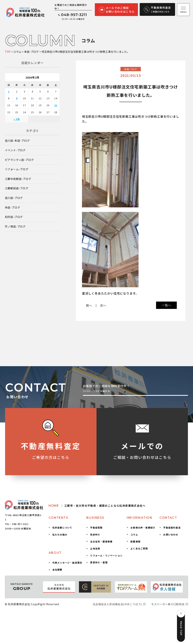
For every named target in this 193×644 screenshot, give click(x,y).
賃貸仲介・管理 (99, 562)
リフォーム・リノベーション (106, 555)
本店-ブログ (13, 207)
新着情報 (135, 541)
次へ (103, 305)
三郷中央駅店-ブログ (18, 179)
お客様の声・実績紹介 (143, 527)
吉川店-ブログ (14, 198)
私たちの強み (60, 534)
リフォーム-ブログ (17, 169)
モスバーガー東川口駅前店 (168, 604)
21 (56, 105)
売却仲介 (95, 534)
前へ (89, 305)
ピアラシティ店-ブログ (19, 160)
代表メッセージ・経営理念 (67, 563)
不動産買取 (96, 527)
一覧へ (166, 305)
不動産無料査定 (172, 527)
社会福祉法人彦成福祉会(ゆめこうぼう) (117, 604)
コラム (134, 534)
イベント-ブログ (15, 150)
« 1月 (17, 119)
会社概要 (57, 570)
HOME (97, 506)
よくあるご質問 (139, 548)
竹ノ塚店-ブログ (15, 227)
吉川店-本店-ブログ (17, 141)
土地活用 (95, 548)
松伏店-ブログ (14, 217)
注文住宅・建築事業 (101, 541)
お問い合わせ (171, 534)
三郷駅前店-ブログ (17, 188)
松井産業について (62, 527)
